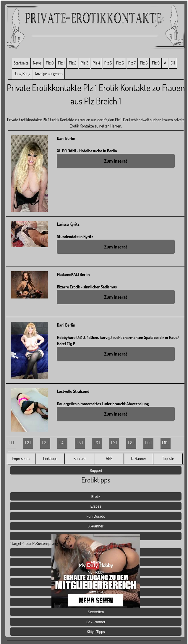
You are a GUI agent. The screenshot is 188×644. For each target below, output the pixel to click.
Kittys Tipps (96, 632)
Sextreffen (96, 612)
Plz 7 (132, 63)
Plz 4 (96, 63)
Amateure (96, 553)
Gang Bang (22, 74)
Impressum (21, 458)
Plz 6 (120, 63)
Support (96, 471)
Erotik (96, 497)
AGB (109, 458)
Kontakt (80, 458)
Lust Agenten (96, 582)
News (37, 63)
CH (173, 63)
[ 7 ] (114, 443)
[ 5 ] (80, 443)
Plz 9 (156, 63)
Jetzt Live (96, 592)
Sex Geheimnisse (96, 602)
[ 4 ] (62, 443)
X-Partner (96, 526)
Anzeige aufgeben (49, 74)
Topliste (168, 458)
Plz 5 (108, 63)
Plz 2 (73, 63)
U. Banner (138, 458)
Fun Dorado (96, 517)
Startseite (21, 63)
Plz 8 (144, 63)
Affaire (96, 562)
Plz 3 (85, 63)
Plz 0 (50, 63)
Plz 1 (61, 63)
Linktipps (50, 458)
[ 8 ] (131, 443)
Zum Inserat (116, 161)
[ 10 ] (166, 443)
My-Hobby (96, 572)
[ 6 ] (97, 443)
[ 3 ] (45, 443)
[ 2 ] (28, 443)
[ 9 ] (149, 443)
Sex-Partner (96, 622)
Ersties (96, 506)
